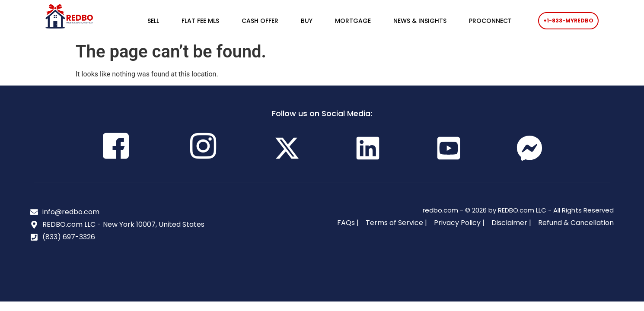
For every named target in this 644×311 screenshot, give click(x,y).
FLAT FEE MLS (200, 21)
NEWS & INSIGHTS (420, 21)
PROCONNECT (490, 21)
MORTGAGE (353, 21)
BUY (307, 21)
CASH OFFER (260, 21)
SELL (153, 21)
